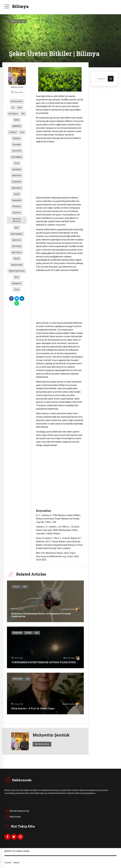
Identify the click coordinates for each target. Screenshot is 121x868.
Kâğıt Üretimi (17, 175)
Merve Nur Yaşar (71, 658)
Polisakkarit (17, 206)
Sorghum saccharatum (17, 271)
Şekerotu (17, 259)
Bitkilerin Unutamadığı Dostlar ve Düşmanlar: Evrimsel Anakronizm (41, 615)
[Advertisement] (60, 168)
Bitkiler (17, 120)
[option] (60, 79)
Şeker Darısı (17, 240)
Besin (20, 108)
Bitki (23, 114)
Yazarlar (8, 863)
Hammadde (17, 145)
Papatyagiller (17, 200)
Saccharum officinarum (17, 220)
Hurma (17, 163)
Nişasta (17, 194)
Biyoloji (14, 21)
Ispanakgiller (17, 169)
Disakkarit (13, 132)
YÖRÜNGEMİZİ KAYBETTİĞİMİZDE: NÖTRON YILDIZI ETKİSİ (44, 662)
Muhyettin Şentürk (17, 78)
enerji (22, 132)
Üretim (17, 290)
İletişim (17, 863)
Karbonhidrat (17, 182)
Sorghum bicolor (17, 265)
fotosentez (17, 138)
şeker (17, 228)
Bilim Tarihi (18, 679)
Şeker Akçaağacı (17, 234)
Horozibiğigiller (17, 157)
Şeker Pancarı (17, 252)
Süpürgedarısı (17, 283)
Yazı (23, 21)
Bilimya (20, 6)
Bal (13, 108)
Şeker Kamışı (17, 246)
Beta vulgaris (13, 114)
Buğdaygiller (17, 126)
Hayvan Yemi (17, 151)
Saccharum (17, 213)
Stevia (17, 277)
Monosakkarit (17, 188)
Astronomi (17, 633)
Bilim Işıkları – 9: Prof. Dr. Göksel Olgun (33, 708)
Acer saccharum (17, 101)
